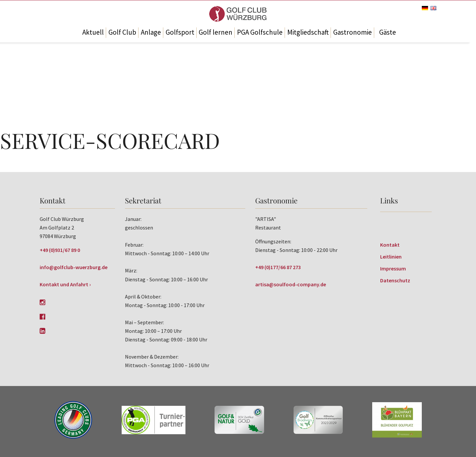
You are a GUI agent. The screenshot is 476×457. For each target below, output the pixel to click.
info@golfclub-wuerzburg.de (74, 267)
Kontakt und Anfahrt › (65, 284)
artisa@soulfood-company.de (291, 284)
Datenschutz (395, 280)
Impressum (393, 268)
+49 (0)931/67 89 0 (60, 250)
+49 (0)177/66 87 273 (278, 267)
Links (389, 200)
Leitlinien (391, 257)
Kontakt (390, 245)
